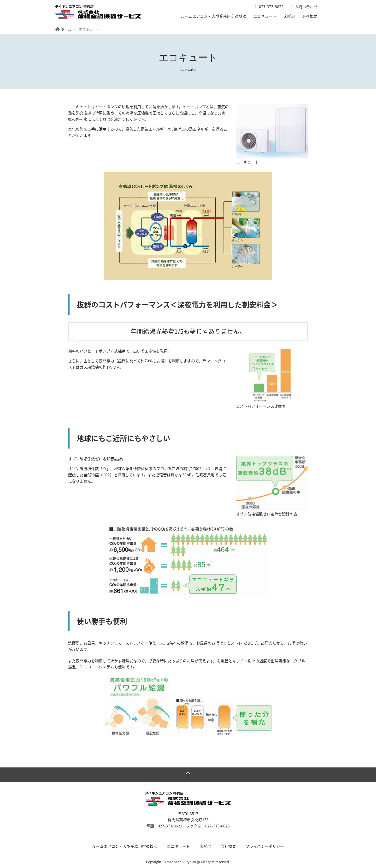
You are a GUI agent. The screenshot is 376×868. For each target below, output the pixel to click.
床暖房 (289, 16)
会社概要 (310, 16)
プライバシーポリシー (265, 846)
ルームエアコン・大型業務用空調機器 (213, 16)
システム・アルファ (98, 12)
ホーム (63, 29)
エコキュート (265, 16)
